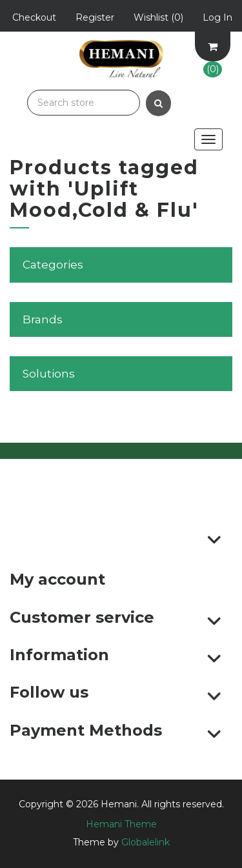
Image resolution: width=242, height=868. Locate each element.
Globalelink (146, 842)
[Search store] (84, 103)
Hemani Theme (121, 824)
